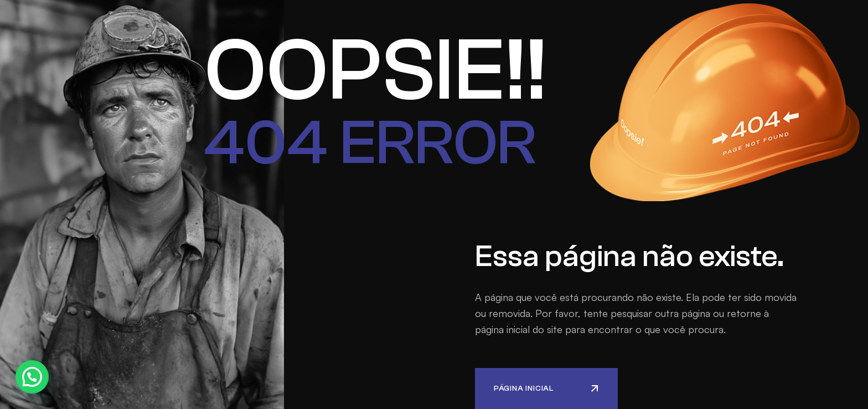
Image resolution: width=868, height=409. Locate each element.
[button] (32, 377)
